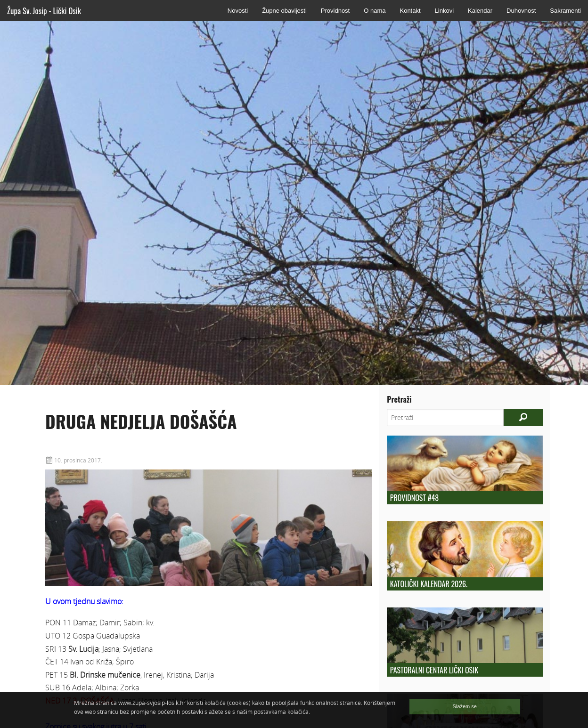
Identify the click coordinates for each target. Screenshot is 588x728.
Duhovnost (521, 11)
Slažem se (465, 706)
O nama (375, 11)
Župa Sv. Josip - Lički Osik (44, 11)
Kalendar (480, 11)
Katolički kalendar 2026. (429, 584)
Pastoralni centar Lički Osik (434, 670)
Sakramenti (565, 11)
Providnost (335, 11)
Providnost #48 (414, 498)
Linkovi (444, 11)
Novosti (238, 11)
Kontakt (410, 11)
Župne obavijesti (284, 11)
